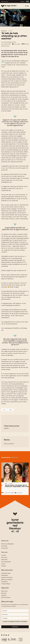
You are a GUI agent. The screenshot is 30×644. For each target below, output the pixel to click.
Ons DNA (3, 555)
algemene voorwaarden (15, 621)
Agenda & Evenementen (7, 577)
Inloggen (22, 1)
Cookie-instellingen (6, 584)
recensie (18, 484)
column (10, 31)
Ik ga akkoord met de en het (15, 621)
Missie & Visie (4, 560)
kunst (15, 520)
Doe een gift (4, 546)
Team (6, 562)
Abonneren (4, 593)
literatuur (15, 528)
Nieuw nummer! (5, 1)
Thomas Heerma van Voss (10, 42)
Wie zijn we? (4, 557)
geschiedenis (15, 522)
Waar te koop (4, 591)
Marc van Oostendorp (17, 493)
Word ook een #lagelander (7, 544)
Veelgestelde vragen (6, 573)
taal (15, 525)
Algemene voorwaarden (7, 580)
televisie (11, 410)
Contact (3, 564)
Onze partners (5, 548)
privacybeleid (24, 621)
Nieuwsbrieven (5, 575)
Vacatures (4, 566)
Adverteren (4, 595)
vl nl (15, 531)
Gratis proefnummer (6, 597)
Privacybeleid (4, 582)
